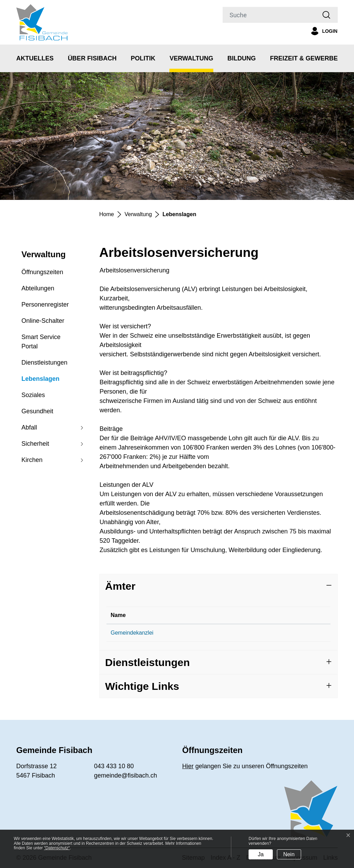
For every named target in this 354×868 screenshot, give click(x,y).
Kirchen (32, 460)
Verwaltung (191, 58)
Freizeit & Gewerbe (304, 58)
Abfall (29, 427)
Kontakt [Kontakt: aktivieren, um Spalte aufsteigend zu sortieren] (254, 615)
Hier (188, 766)
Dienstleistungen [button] (147, 662)
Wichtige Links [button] (142, 686)
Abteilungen (38, 288)
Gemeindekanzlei (132, 633)
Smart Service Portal (41, 342)
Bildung (242, 58)
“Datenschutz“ (57, 848)
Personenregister (45, 305)
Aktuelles (35, 58)
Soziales (33, 395)
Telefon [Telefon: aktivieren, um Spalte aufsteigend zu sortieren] (192, 615)
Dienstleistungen (44, 363)
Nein (289, 854)
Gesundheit (37, 411)
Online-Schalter (43, 321)
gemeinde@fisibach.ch (272, 633)
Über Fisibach (92, 58)
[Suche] (269, 15)
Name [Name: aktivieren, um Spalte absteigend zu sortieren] (118, 615)
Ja (261, 854)
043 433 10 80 (200, 633)
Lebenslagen (40, 381)
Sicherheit (35, 444)
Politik (143, 58)
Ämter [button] (120, 586)
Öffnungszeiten (42, 272)
